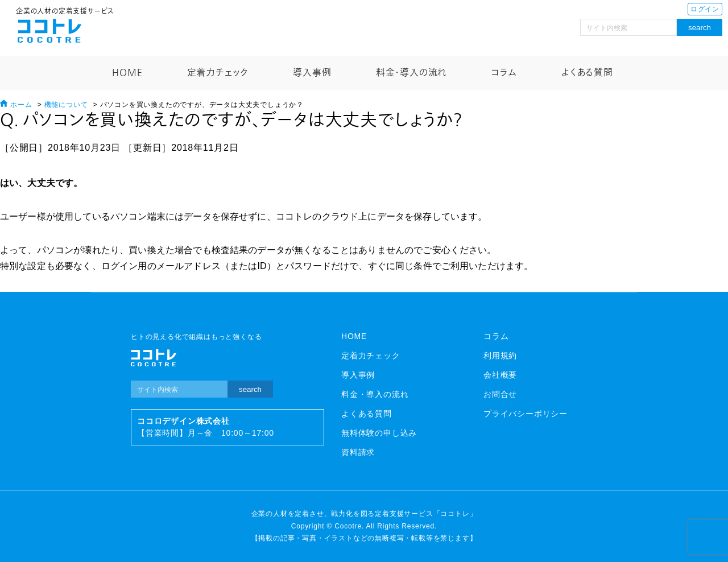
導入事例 (312, 73)
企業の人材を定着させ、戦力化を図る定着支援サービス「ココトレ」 (364, 514)
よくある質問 (587, 73)
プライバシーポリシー (526, 414)
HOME (127, 73)
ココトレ (49, 31)
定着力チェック (218, 73)
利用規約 (500, 356)
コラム (504, 73)
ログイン (705, 9)
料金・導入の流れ (411, 73)
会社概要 (500, 375)
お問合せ (500, 394)
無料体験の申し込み (379, 433)
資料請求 (358, 452)
